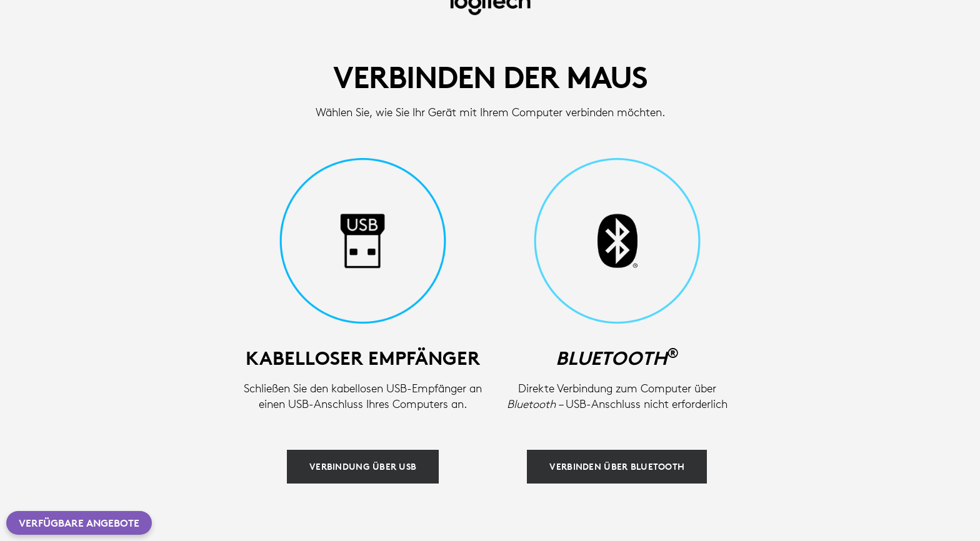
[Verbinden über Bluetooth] (617, 467)
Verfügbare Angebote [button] (79, 523)
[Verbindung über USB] (363, 467)
